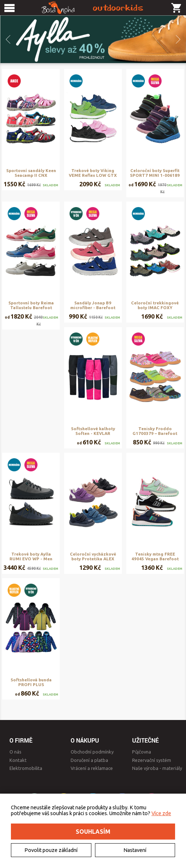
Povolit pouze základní (51, 850)
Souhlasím (93, 832)
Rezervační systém (152, 760)
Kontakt (18, 760)
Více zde (161, 813)
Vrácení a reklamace (92, 768)
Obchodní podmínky (92, 752)
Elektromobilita (26, 768)
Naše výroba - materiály (157, 768)
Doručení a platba (89, 760)
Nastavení (135, 850)
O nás (15, 752)
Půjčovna (142, 752)
